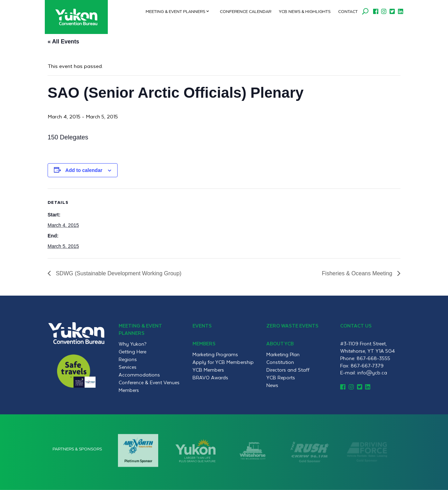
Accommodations (139, 375)
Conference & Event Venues (149, 382)
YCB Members (208, 370)
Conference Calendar (246, 11)
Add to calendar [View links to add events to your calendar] (84, 170)
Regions (128, 359)
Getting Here (132, 352)
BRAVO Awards (210, 378)
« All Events (63, 42)
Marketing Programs (215, 354)
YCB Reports (281, 378)
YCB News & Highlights (305, 11)
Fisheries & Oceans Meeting (358, 273)
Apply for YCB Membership (223, 362)
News (272, 385)
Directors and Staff (288, 370)
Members (129, 390)
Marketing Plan (283, 354)
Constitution (280, 362)
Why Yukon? (133, 344)
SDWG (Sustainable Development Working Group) (118, 273)
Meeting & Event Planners (175, 11)
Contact (348, 11)
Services (128, 367)
